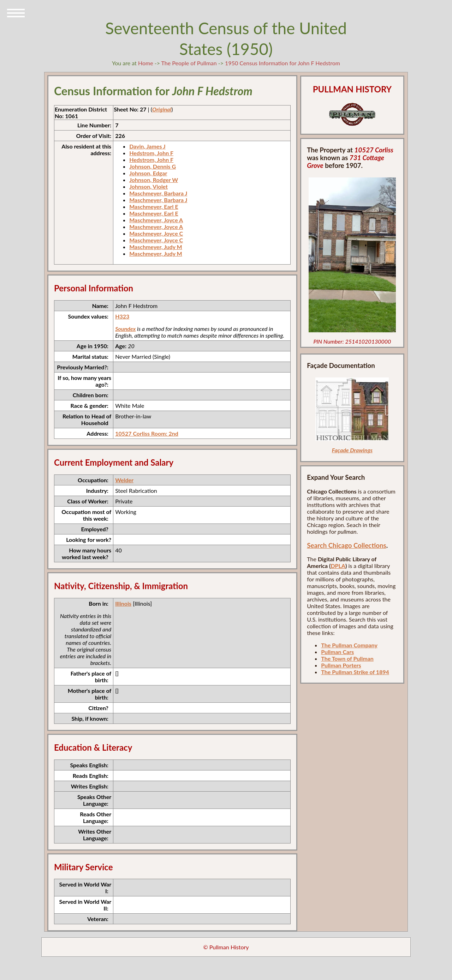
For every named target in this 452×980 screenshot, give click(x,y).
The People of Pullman (189, 63)
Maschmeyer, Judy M (156, 247)
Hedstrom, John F (151, 153)
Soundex (125, 329)
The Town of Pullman (347, 658)
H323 (122, 316)
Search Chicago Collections (346, 545)
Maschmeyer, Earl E (154, 207)
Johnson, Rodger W (154, 180)
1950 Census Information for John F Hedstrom (282, 63)
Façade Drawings (352, 450)
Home (146, 63)
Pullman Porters (341, 665)
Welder (124, 480)
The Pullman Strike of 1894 (355, 672)
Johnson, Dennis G (153, 166)
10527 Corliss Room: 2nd (147, 433)
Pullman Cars (337, 652)
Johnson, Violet (148, 186)
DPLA (338, 566)
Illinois (123, 603)
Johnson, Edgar (148, 173)
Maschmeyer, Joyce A (156, 220)
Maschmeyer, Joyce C (156, 233)
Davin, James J (147, 146)
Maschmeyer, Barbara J (158, 193)
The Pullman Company (349, 645)
